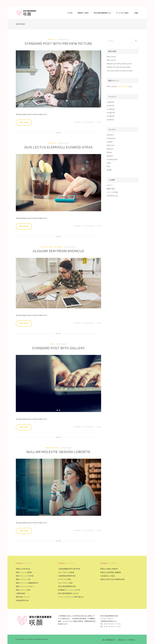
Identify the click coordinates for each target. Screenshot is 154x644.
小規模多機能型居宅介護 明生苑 (69, 569)
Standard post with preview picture (58, 44)
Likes (99, 122)
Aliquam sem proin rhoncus (58, 251)
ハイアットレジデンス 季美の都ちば (71, 597)
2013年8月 (110, 116)
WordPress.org (112, 196)
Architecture (47, 247)
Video (109, 163)
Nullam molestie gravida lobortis (58, 452)
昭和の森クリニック (23, 597)
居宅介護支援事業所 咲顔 (67, 586)
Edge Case (111, 145)
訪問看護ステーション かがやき (69, 590)
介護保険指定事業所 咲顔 (67, 576)
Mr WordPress (123, 86)
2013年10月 (111, 113)
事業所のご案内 (83, 13)
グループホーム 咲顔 (65, 583)
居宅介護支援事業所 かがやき (68, 593)
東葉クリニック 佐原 (23, 590)
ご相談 (136, 13)
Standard (110, 156)
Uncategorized (112, 159)
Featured (58, 247)
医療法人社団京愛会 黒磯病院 (111, 572)
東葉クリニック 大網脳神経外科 (27, 583)
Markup (109, 152)
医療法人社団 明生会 (23, 569)
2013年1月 (110, 120)
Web (52, 344)
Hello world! (111, 57)
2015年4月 (110, 102)
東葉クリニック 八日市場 (25, 576)
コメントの (112, 192)
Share (58, 133)
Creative (52, 39)
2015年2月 (110, 106)
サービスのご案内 (122, 13)
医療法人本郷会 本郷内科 (109, 569)
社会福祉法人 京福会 (108, 576)
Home (70, 13)
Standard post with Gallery (58, 348)
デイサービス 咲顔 (64, 579)
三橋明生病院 (20, 593)
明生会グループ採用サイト (128, 640)
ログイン (110, 185)
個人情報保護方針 (109, 640)
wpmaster (77, 122)
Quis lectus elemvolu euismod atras (58, 147)
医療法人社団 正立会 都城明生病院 (112, 579)
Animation (49, 448)
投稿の (111, 189)
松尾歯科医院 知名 (22, 600)
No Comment (89, 122)
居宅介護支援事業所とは (102, 13)
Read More (24, 123)
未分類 (109, 170)
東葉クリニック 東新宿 (24, 572)
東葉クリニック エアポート (25, 586)
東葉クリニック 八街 (23, 579)
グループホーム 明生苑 (66, 572)
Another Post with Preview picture (119, 67)
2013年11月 (111, 109)
